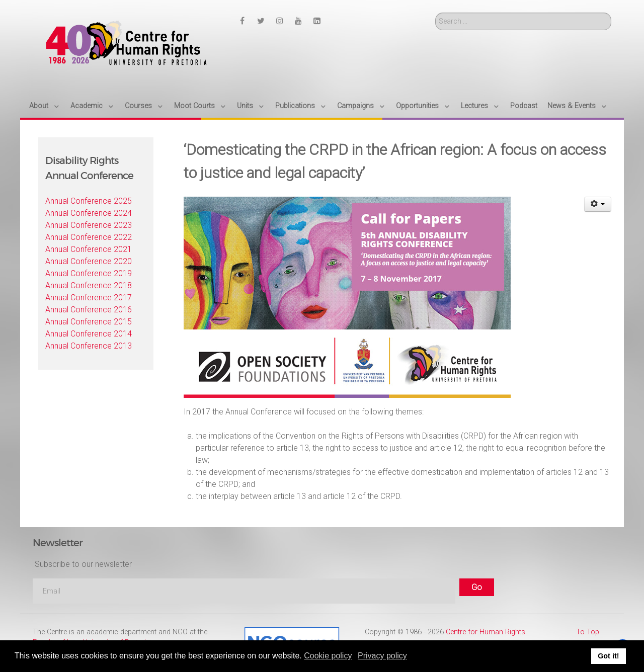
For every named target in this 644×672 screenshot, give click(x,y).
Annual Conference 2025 (89, 201)
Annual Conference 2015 (89, 322)
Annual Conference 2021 (89, 249)
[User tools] (598, 204)
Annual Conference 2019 (89, 273)
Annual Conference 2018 (89, 285)
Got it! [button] (608, 656)
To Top (588, 632)
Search (435, 13)
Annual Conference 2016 (89, 310)
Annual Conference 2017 (89, 298)
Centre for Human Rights (486, 632)
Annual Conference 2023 (89, 225)
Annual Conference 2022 (89, 237)
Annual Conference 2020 (89, 261)
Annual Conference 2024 (89, 213)
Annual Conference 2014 (89, 334)
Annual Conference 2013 (89, 346)
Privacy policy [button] (382, 656)
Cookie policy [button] (328, 656)
